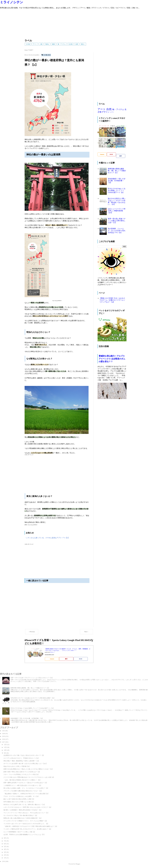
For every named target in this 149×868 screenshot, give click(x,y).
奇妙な (47, 44)
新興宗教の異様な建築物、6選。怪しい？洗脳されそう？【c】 (117, 171)
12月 (5, 745)
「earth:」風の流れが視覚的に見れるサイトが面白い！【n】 (22, 780)
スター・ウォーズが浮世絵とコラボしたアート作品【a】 (21, 774)
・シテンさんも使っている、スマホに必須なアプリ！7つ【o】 (47, 538)
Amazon (52, 659)
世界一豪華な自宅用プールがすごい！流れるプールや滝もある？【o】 (26, 783)
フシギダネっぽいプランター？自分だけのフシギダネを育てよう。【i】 (26, 824)
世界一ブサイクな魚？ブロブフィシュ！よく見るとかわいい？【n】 (32, 678)
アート (35, 44)
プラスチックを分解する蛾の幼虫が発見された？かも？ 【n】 (23, 791)
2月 (5, 855)
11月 (5, 747)
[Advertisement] (60, 23)
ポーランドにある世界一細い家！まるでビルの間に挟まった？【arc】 (25, 764)
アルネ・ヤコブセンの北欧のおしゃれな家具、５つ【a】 (21, 796)
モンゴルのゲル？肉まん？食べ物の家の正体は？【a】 (21, 815)
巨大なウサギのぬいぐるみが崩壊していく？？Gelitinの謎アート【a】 (117, 191)
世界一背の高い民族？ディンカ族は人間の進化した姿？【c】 (117, 221)
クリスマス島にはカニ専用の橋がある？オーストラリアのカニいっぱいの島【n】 (29, 777)
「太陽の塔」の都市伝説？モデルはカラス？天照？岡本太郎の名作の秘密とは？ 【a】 (31, 826)
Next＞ (86, 632)
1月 (5, 858)
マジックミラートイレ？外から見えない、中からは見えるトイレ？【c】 (26, 813)
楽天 (66, 659)
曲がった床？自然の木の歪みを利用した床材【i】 (19, 799)
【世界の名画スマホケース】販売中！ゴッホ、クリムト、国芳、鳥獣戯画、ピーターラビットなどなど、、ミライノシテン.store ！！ (68, 650)
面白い (83, 44)
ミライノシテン (12, 2)
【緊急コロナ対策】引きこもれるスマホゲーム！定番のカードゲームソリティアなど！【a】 (112, 300)
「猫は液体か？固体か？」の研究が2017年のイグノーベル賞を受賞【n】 (26, 794)
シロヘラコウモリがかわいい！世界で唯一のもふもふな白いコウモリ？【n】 (28, 807)
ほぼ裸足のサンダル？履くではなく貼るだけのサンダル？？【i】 (24, 755)
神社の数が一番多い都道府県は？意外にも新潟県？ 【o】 (22, 761)
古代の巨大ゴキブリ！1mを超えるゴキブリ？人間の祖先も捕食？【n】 (33, 698)
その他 (28, 44)
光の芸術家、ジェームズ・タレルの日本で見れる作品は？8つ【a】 (117, 230)
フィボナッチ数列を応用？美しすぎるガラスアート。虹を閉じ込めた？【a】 (28, 829)
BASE (81, 659)
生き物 (71, 44)
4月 (5, 849)
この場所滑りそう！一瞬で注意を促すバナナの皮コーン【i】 (23, 785)
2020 (4, 734)
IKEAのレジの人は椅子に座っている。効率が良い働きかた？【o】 (24, 805)
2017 (4, 742)
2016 (4, 861)
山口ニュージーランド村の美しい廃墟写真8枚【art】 (117, 211)
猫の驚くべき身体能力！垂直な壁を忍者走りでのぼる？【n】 (23, 810)
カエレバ (52, 652)
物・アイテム (62, 44)
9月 (5, 753)
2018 (4, 739)
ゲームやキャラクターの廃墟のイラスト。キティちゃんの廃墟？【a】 (25, 821)
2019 (4, 736)
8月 (5, 838)
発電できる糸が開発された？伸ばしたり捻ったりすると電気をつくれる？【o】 (28, 769)
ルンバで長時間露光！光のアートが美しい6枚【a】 (20, 832)
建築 (53, 44)
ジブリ (112, 112)
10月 (5, 750)
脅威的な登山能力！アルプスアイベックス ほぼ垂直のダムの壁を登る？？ (112, 359)
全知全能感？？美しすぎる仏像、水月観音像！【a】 (117, 181)
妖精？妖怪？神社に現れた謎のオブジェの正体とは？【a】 (22, 772)
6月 (5, 844)
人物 (41, 44)
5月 (5, 847)
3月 (5, 852)
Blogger (78, 864)
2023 (4, 731)
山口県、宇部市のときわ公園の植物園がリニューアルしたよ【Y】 (24, 835)
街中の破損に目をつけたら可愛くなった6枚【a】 (19, 802)
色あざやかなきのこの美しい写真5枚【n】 (17, 766)
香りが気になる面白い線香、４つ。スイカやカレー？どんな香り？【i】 (26, 788)
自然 (77, 44)
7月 (5, 841)
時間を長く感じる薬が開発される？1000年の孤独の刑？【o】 (23, 818)
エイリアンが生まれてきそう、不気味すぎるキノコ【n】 (21, 758)
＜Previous (32, 632)
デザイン (106, 112)
